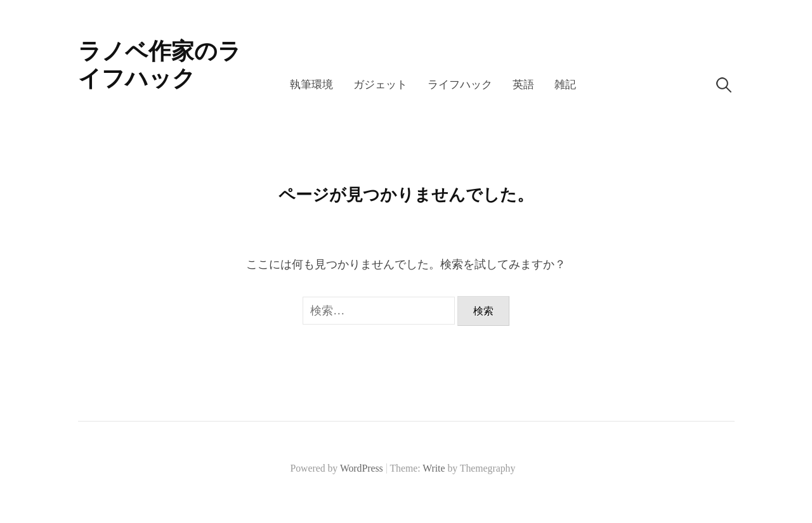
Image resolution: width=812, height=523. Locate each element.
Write (434, 468)
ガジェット (380, 85)
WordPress (362, 468)
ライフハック (460, 85)
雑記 (565, 85)
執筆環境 (311, 85)
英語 (523, 85)
